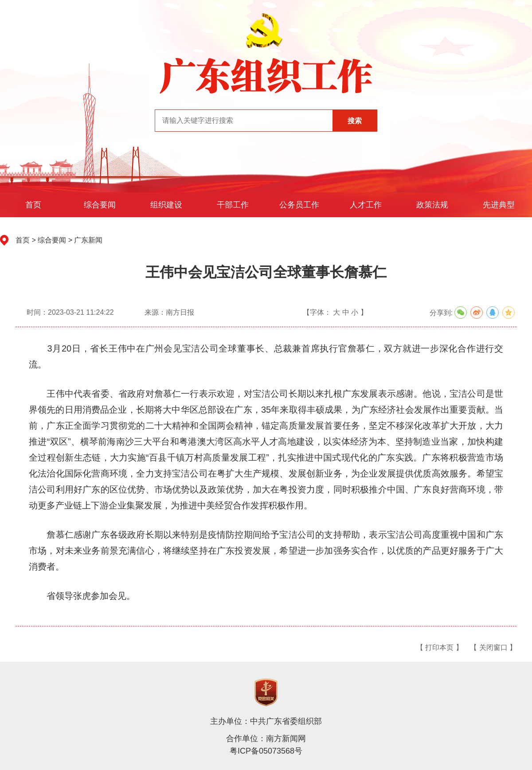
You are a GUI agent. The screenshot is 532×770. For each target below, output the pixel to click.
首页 (33, 205)
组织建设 (166, 205)
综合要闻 (100, 205)
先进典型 (499, 205)
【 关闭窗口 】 (493, 647)
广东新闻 (88, 240)
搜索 (355, 121)
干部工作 (233, 205)
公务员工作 (299, 205)
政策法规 (432, 205)
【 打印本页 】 (440, 647)
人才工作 (366, 205)
